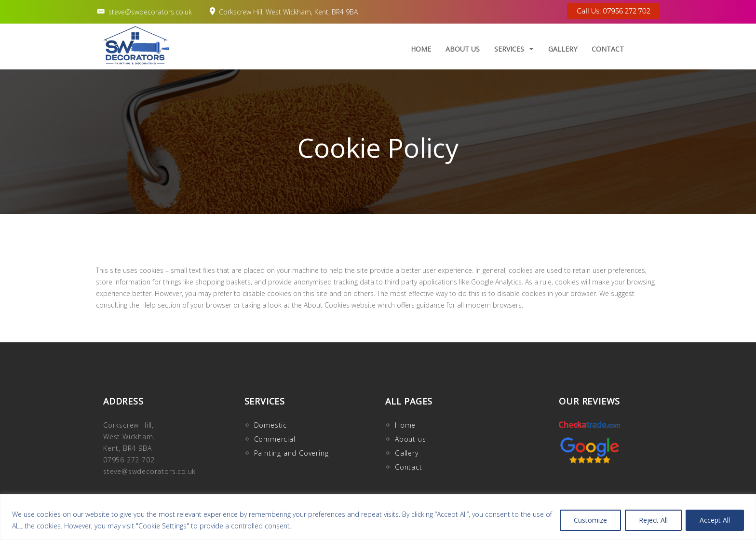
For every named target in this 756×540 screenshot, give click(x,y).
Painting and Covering (291, 453)
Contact (608, 49)
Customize (590, 520)
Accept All (715, 520)
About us (463, 49)
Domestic (270, 425)
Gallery (563, 49)
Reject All (653, 520)
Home (421, 49)
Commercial (275, 439)
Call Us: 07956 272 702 (614, 11)
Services (509, 49)
